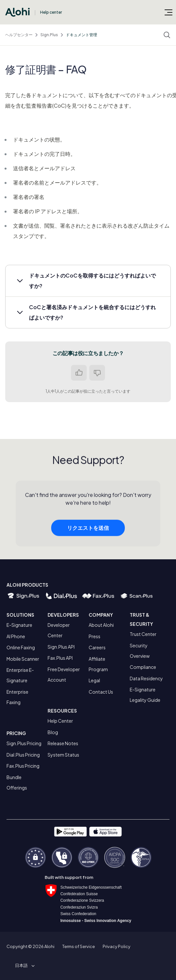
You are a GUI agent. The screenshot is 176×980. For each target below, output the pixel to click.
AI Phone (16, 636)
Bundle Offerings (17, 782)
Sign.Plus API (61, 647)
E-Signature (19, 625)
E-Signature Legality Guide (145, 695)
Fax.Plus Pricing (23, 766)
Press (95, 636)
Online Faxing (21, 647)
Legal (94, 680)
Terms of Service (79, 946)
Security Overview (140, 651)
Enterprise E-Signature (20, 675)
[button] (88, 281)
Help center (51, 12)
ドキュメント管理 (81, 35)
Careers (97, 647)
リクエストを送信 (88, 529)
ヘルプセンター (19, 35)
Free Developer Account (64, 674)
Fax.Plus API (60, 658)
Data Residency (146, 678)
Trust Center (143, 634)
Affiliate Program (98, 664)
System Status (63, 755)
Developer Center (59, 630)
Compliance (143, 667)
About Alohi (101, 625)
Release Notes (63, 743)
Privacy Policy (117, 946)
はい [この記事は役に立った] (79, 373)
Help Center (60, 721)
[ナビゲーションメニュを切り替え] (169, 12)
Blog (53, 732)
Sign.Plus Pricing (24, 743)
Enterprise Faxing (17, 697)
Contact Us (101, 692)
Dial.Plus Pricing (23, 755)
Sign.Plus (49, 35)
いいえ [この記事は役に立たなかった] (97, 373)
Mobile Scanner (23, 659)
